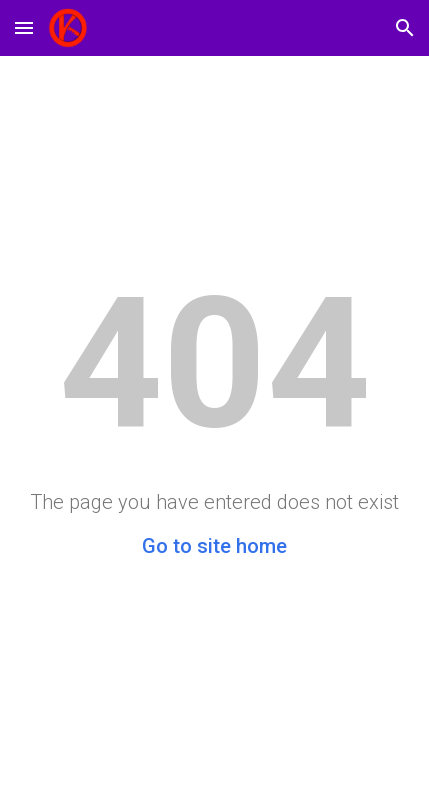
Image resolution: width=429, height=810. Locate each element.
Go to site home (214, 546)
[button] (24, 27)
